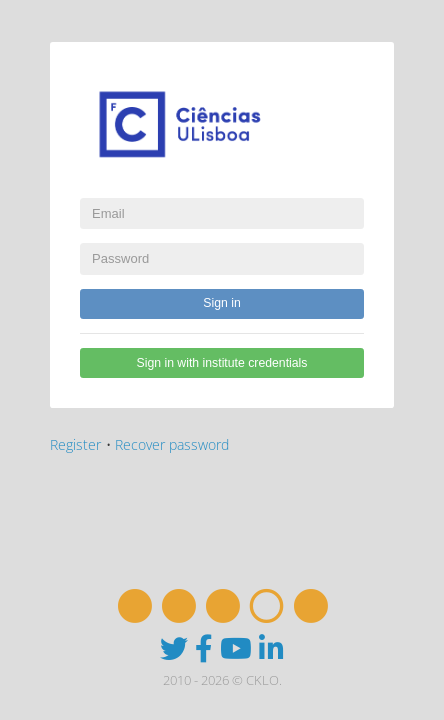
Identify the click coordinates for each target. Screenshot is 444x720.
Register (75, 444)
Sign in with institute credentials (222, 363)
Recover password (172, 444)
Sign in (221, 303)
